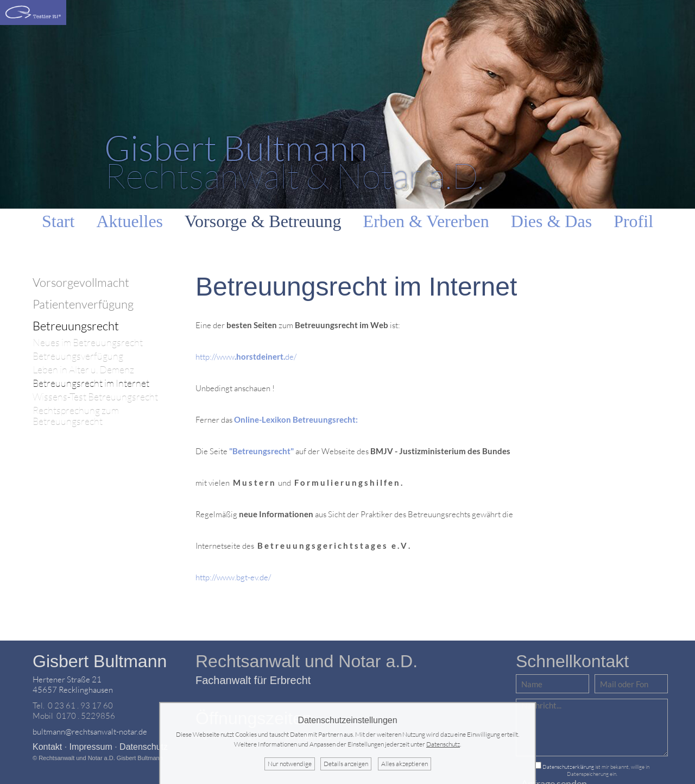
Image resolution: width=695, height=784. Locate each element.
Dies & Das (551, 221)
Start (58, 221)
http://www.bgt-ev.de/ (233, 577)
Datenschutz (144, 747)
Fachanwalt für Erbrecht (253, 680)
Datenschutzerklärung (568, 767)
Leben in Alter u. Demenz (83, 370)
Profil (633, 221)
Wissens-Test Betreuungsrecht (95, 397)
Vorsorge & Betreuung (263, 221)
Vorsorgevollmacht (81, 282)
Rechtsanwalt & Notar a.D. (294, 161)
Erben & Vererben (426, 221)
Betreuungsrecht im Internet (91, 383)
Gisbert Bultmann (100, 661)
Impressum (91, 747)
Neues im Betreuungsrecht (88, 343)
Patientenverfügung (83, 304)
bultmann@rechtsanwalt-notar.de (90, 732)
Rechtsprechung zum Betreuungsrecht (76, 416)
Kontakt (47, 747)
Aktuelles (129, 221)
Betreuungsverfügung (78, 356)
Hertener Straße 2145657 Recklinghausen (73, 685)
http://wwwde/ (246, 357)
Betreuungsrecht (76, 326)
